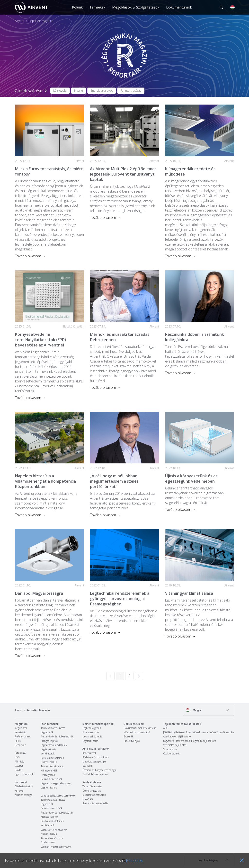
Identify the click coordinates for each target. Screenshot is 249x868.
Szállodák (88, 766)
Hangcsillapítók (49, 741)
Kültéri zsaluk (49, 762)
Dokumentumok (179, 7)
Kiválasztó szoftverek (94, 795)
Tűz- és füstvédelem (52, 766)
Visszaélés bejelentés (175, 745)
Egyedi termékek (24, 774)
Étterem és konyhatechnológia (99, 770)
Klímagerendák (49, 771)
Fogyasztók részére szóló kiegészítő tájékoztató (190, 741)
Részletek (134, 860)
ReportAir (20, 745)
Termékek (97, 7)
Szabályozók (48, 775)
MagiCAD (88, 799)
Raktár (19, 770)
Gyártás (19, 766)
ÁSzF (166, 728)
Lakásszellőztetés (92, 736)
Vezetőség (20, 732)
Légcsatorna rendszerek (54, 745)
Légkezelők (47, 732)
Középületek (89, 753)
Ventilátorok (48, 753)
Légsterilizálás (90, 741)
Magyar (194, 710)
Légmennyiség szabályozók (56, 783)
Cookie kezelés (171, 753)
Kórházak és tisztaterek (96, 757)
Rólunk (77, 7)
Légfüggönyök (49, 749)
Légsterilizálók (49, 788)
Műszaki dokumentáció (137, 732)
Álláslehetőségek (24, 795)
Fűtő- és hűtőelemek (52, 758)
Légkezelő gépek (92, 728)
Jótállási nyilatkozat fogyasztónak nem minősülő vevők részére (199, 732)
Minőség (20, 762)
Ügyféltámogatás (92, 791)
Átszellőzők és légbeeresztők (57, 736)
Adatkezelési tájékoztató (177, 736)
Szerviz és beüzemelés (95, 803)
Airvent (20, 21)
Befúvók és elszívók (52, 779)
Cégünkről (21, 728)
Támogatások (170, 749)
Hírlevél (19, 791)
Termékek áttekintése (53, 728)
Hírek (18, 741)
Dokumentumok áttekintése (140, 728)
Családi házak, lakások (95, 774)
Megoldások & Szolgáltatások (136, 7)
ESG (17, 757)
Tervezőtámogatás (92, 786)
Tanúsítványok (132, 741)
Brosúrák (129, 736)
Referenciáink (23, 736)
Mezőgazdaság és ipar (95, 762)
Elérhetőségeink (24, 786)
